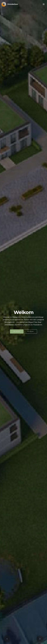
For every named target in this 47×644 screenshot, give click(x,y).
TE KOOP (17, 331)
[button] (7, 639)
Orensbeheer (13, 4)
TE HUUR (30, 331)
